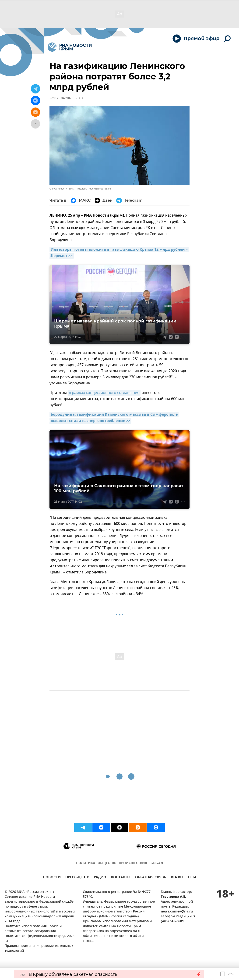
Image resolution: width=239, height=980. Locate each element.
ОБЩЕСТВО (107, 863)
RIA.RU (177, 878)
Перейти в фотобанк (100, 189)
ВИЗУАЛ (156, 863)
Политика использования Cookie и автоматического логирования (33, 929)
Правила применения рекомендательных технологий (39, 948)
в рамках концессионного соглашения (104, 393)
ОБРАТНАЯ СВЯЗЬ (151, 878)
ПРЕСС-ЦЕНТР (77, 878)
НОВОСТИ (52, 878)
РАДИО (100, 878)
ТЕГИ (192, 878)
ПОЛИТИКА (86, 863)
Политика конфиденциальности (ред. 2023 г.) (40, 939)
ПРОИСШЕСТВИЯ (133, 863)
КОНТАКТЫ (121, 878)
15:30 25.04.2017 (60, 98)
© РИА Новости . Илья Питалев (68, 189)
